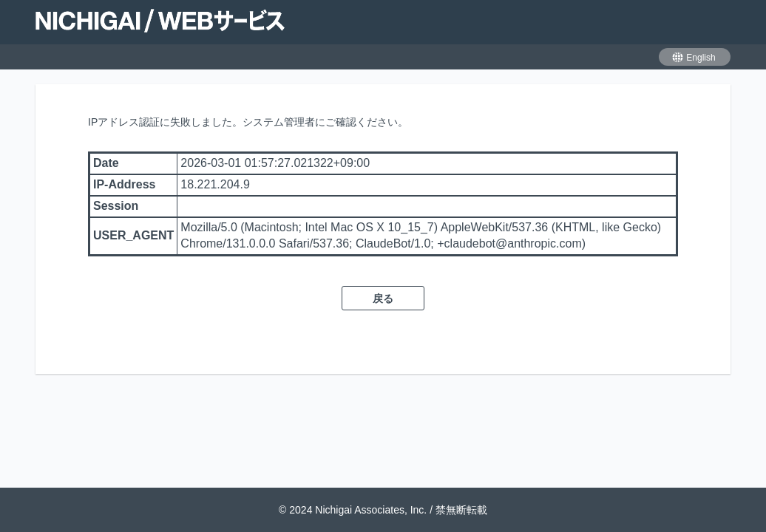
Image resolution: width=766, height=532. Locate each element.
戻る (383, 299)
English (693, 57)
